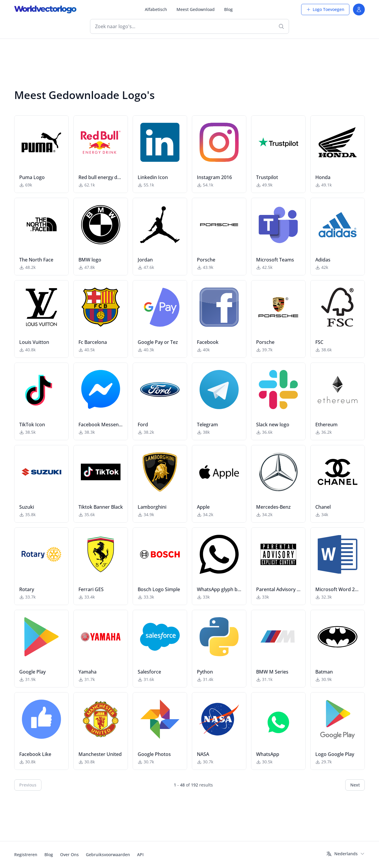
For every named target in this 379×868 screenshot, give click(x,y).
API (140, 855)
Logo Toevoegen (325, 9)
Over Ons (69, 855)
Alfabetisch (156, 9)
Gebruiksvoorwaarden (108, 855)
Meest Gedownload (196, 9)
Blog (228, 9)
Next (355, 785)
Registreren (26, 855)
